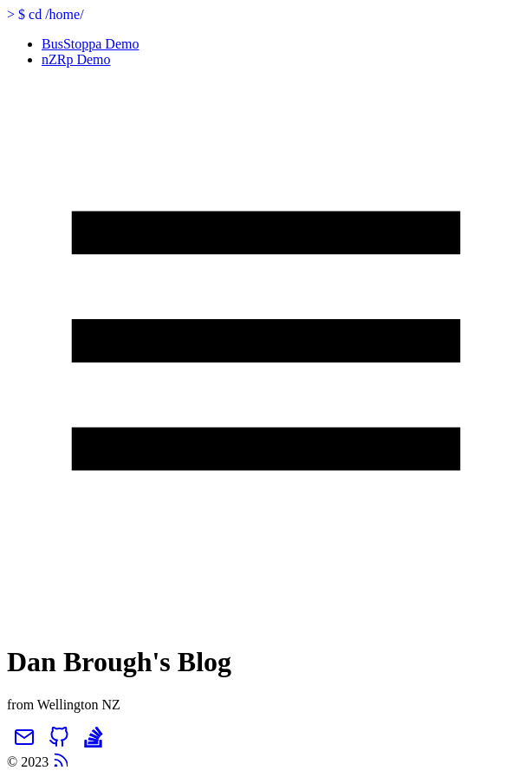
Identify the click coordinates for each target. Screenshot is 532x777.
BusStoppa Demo (90, 44)
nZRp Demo (76, 59)
